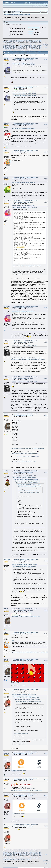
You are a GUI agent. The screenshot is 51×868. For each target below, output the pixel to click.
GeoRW (6, 471)
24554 (4, 46)
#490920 (46, 826)
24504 (37, 40)
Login (19, 14)
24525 (27, 43)
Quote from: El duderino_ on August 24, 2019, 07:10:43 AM (24, 799)
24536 (24, 44)
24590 (4, 50)
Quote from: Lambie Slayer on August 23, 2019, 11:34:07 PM (25, 382)
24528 (37, 43)
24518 (4, 43)
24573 (27, 48)
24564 (37, 46)
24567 (7, 48)
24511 (20, 42)
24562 (30, 46)
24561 (27, 46)
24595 (20, 50)
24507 (7, 42)
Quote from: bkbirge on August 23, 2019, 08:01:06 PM (24, 478)
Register (23, 14)
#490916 (46, 691)
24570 (17, 48)
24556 (11, 46)
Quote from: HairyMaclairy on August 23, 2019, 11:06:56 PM (27, 698)
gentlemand (22, 90)
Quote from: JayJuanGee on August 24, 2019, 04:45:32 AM (24, 565)
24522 (17, 43)
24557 (14, 46)
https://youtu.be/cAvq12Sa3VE (21, 733)
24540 (37, 44)
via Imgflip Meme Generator (18, 771)
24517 (40, 42)
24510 (17, 42)
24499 (20, 40)
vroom (5, 632)
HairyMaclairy (7, 794)
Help (11, 14)
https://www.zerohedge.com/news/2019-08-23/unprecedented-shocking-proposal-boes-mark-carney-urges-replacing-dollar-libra (28, 359)
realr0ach (6, 341)
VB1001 (6, 414)
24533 (14, 44)
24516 (37, 42)
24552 (37, 45)
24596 (24, 50)
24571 (20, 48)
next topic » (46, 45)
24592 (11, 50)
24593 (14, 50)
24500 (24, 40)
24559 (20, 46)
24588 (37, 49)
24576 (37, 48)
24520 (11, 43)
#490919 (46, 795)
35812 (28, 50)
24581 (14, 49)
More (28, 14)
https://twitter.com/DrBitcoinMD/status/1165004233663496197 (27, 266)
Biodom (6, 177)
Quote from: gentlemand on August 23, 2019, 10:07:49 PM (27, 700)
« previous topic (45, 44)
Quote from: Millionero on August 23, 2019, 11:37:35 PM (24, 694)
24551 (34, 45)
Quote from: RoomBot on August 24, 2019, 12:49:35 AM (24, 92)
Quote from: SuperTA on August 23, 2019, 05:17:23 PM (29, 484)
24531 (7, 44)
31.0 (9, 12)
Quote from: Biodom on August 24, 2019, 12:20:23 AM (23, 128)
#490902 (46, 88)
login (17, 9)
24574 (30, 48)
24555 (7, 46)
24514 (30, 42)
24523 (20, 43)
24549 (28, 45)
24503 (34, 40)
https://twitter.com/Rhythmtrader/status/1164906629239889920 (28, 448)
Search (15, 14)
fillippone (6, 123)
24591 (7, 50)
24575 (33, 48)
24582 (17, 49)
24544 (11, 45)
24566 (4, 48)
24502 (30, 40)
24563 (33, 46)
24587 (33, 49)
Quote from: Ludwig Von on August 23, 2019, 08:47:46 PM (24, 476)
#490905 (46, 179)
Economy (14, 18)
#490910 (46, 415)
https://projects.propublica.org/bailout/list (28, 456)
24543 (7, 45)
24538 (30, 44)
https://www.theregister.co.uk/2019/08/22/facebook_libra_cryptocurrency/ (30, 652)
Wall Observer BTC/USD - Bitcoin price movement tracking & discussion (24, 18)
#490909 (46, 378)
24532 (11, 44)
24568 (11, 48)
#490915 (46, 661)
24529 (40, 43)
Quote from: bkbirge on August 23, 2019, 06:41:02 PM (23, 63)
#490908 (46, 342)
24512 (24, 42)
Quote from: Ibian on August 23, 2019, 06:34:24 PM (24, 65)
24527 (33, 43)
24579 (7, 49)
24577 (40, 48)
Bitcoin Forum (6, 18)
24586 (30, 49)
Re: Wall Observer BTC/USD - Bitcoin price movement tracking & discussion (26, 59)
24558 (17, 46)
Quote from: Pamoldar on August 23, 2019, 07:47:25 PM (26, 479)
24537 (27, 44)
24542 (4, 45)
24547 (21, 45)
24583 (20, 49)
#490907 (46, 308)
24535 (20, 44)
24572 (24, 48)
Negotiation (7, 560)
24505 (40, 40)
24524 (24, 43)
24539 (33, 44)
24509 (14, 42)
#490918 (46, 779)
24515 (33, 42)
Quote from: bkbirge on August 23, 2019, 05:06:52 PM (30, 486)
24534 (17, 44)
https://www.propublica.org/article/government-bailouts (25, 453)
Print (46, 47)
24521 (14, 43)
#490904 (46, 152)
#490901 (46, 60)
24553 (41, 45)
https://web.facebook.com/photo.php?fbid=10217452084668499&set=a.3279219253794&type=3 (26, 789)
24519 (7, 43)
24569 (14, 48)
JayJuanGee (7, 201)
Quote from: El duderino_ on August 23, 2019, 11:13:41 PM (25, 696)
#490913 (46, 610)
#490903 (46, 125)
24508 (11, 42)
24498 (17, 40)
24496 (11, 40)
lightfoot (6, 150)
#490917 (46, 753)
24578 (4, 49)
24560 (24, 46)
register (21, 9)
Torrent (12, 12)
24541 (40, 44)
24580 (11, 49)
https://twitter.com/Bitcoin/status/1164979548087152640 (26, 616)
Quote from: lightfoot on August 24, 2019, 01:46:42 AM (23, 182)
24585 (27, 49)
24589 (40, 49)
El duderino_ (6, 690)
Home (7, 14)
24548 (24, 45)
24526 (30, 43)
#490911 (46, 472)
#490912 (46, 561)
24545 (14, 45)
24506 (4, 42)
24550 (31, 45)
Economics (20, 18)
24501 (27, 40)
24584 (24, 49)
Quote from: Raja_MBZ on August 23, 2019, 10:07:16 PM (25, 207)
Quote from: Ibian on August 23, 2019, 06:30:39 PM (27, 483)
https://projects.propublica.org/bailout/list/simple (23, 461)
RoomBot (6, 58)
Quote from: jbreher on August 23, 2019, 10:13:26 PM (23, 206)
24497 (14, 40)
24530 (4, 44)
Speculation (27, 18)
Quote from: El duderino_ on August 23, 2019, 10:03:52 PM (24, 346)
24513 (27, 42)
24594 (17, 50)
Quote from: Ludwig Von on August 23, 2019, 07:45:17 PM (27, 481)
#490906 (46, 202)
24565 (40, 46)
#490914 (46, 634)
